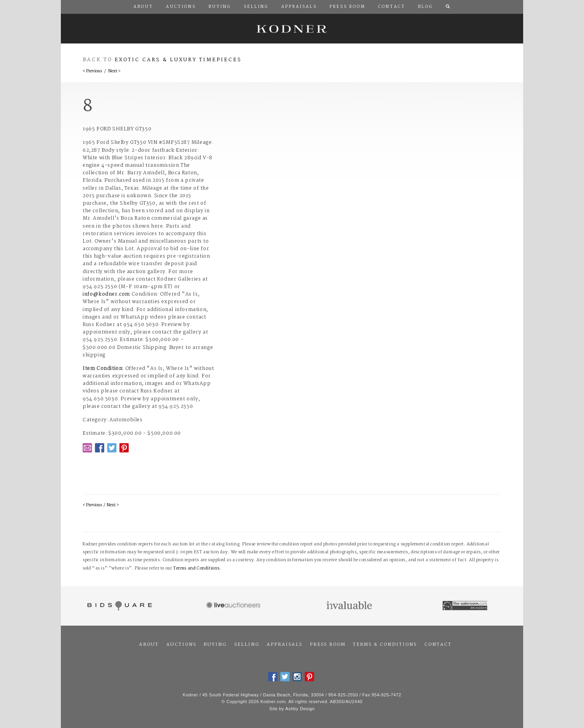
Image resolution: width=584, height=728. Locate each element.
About (149, 645)
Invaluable (350, 606)
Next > (114, 71)
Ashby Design (300, 709)
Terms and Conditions (196, 569)
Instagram (297, 677)
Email (87, 448)
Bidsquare (119, 606)
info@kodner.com (106, 294)
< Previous (92, 71)
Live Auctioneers (235, 606)
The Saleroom (466, 606)
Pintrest (124, 448)
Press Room (328, 645)
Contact (438, 645)
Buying (215, 645)
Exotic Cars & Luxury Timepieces (178, 60)
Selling (247, 645)
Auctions (181, 645)
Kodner (292, 29)
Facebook (100, 448)
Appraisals (284, 645)
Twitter (112, 448)
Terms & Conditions (385, 645)
